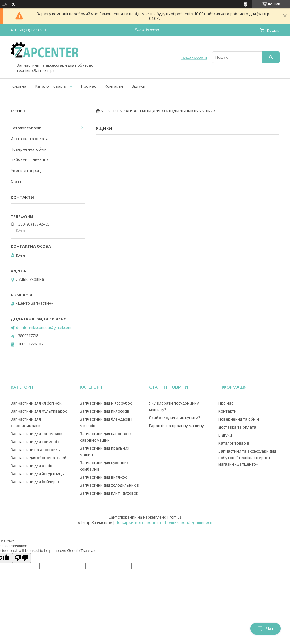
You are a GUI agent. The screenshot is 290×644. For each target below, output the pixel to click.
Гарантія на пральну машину (177, 426)
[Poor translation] (22, 558)
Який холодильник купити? (175, 418)
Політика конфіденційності (189, 523)
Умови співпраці (26, 170)
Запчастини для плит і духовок (109, 493)
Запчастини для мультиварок (39, 411)
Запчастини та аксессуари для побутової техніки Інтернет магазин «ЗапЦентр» (247, 458)
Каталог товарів (51, 86)
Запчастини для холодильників (109, 485)
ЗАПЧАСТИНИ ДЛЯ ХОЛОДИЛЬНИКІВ (161, 111)
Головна (18, 86)
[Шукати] (271, 57)
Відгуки (138, 86)
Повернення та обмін (239, 419)
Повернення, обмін (29, 149)
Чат (265, 629)
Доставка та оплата (30, 139)
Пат (115, 111)
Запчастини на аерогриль (35, 450)
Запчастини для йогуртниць (37, 474)
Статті (17, 181)
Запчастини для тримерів (35, 442)
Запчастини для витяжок (103, 477)
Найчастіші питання (30, 160)
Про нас (88, 86)
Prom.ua (175, 517)
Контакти (114, 86)
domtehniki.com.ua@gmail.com (44, 327)
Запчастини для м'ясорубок (106, 403)
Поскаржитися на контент (138, 523)
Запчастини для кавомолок (37, 434)
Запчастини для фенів (32, 466)
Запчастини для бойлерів (35, 482)
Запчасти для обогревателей (38, 458)
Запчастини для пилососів (105, 411)
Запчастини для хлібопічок (36, 403)
